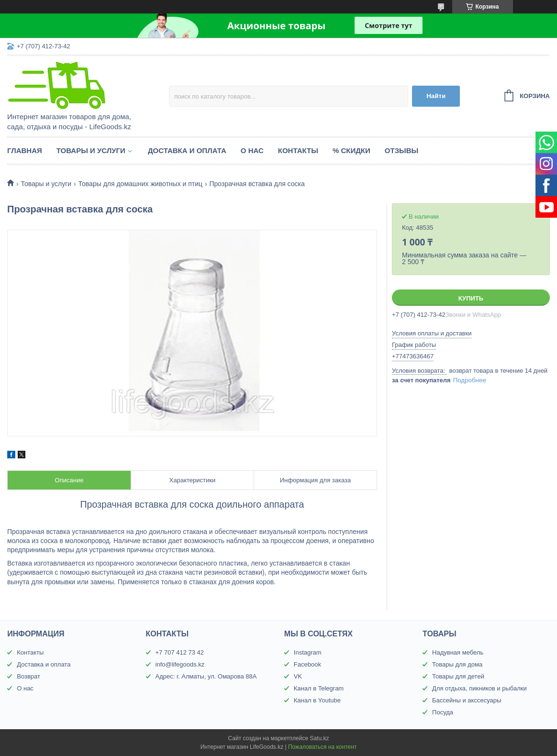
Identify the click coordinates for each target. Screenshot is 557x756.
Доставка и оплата (187, 150)
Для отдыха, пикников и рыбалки (479, 688)
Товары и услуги (91, 150)
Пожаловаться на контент (322, 747)
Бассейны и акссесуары (467, 700)
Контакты (298, 150)
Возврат (28, 676)
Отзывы (401, 150)
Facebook (307, 664)
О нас (252, 150)
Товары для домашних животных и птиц (140, 184)
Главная (25, 150)
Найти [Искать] (436, 96)
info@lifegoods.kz (180, 664)
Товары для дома (457, 664)
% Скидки (351, 150)
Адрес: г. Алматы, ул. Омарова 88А (206, 676)
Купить (471, 298)
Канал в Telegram (319, 688)
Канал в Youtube (317, 700)
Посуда (443, 712)
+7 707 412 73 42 (180, 652)
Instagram (308, 652)
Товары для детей (458, 676)
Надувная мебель (458, 652)
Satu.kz (319, 738)
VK (298, 676)
